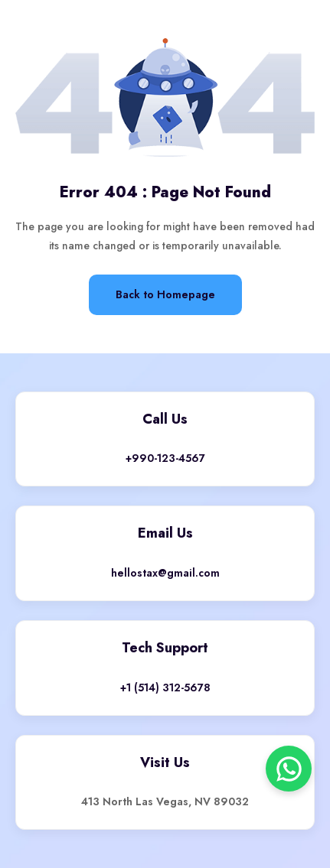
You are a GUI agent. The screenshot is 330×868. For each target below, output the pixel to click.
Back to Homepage (165, 294)
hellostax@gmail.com (165, 573)
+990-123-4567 (165, 458)
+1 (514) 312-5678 (165, 688)
